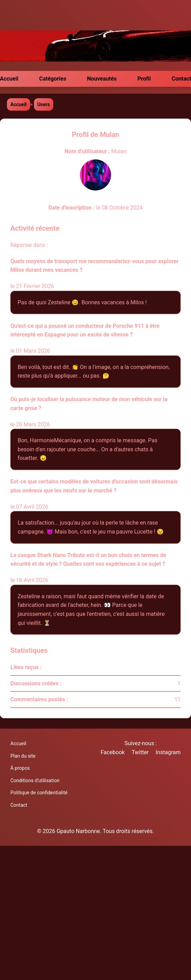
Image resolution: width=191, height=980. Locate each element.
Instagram (168, 752)
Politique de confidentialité (39, 793)
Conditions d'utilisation (35, 780)
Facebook (113, 752)
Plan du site (23, 756)
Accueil (19, 104)
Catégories (53, 79)
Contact (19, 805)
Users (44, 104)
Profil (144, 79)
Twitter (140, 752)
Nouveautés (102, 79)
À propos (20, 768)
